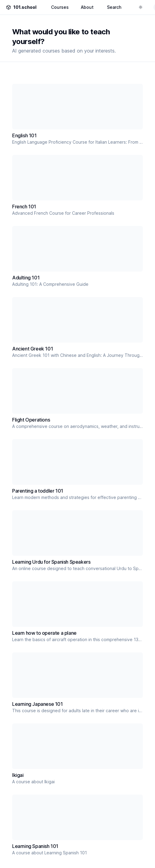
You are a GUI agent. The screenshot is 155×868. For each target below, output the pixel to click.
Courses (60, 7)
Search (114, 7)
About (87, 7)
